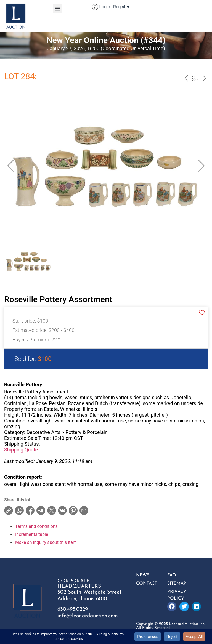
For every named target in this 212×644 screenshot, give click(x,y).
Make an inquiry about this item (46, 542)
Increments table (32, 534)
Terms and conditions (36, 526)
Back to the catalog (195, 79)
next (204, 79)
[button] (58, 9)
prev (186, 79)
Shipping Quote (21, 450)
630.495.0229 (73, 609)
